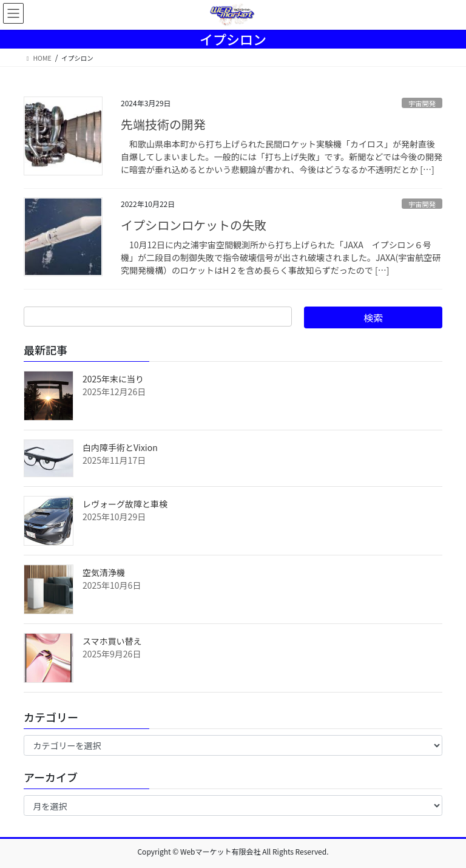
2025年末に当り (113, 379)
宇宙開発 (422, 103)
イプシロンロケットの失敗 (194, 225)
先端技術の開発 (163, 124)
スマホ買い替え (112, 641)
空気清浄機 (104, 572)
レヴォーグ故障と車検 (125, 504)
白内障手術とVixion (120, 447)
